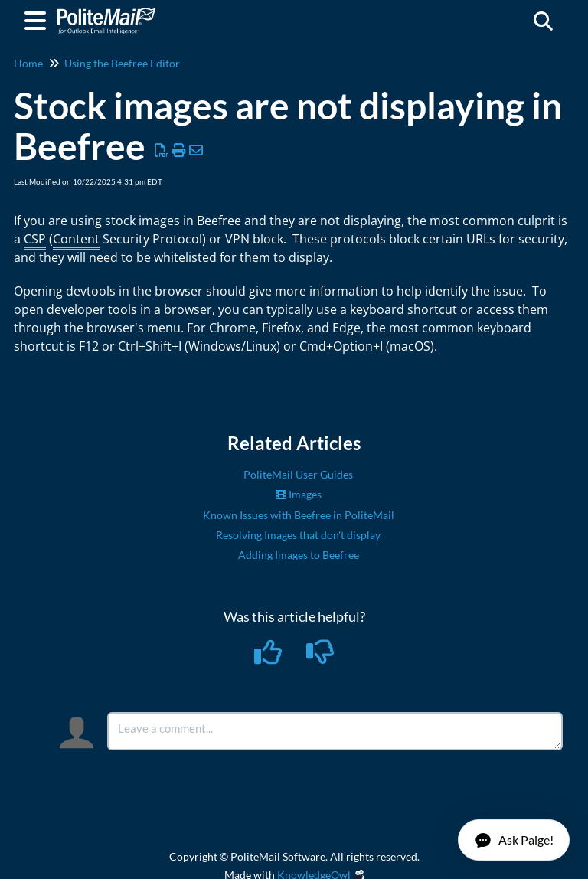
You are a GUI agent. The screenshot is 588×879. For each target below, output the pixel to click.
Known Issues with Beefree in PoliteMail (299, 515)
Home (28, 63)
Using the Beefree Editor (122, 63)
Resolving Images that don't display (298, 535)
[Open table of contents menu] (38, 18)
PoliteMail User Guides (298, 474)
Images (299, 494)
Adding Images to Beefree (299, 555)
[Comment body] (335, 731)
